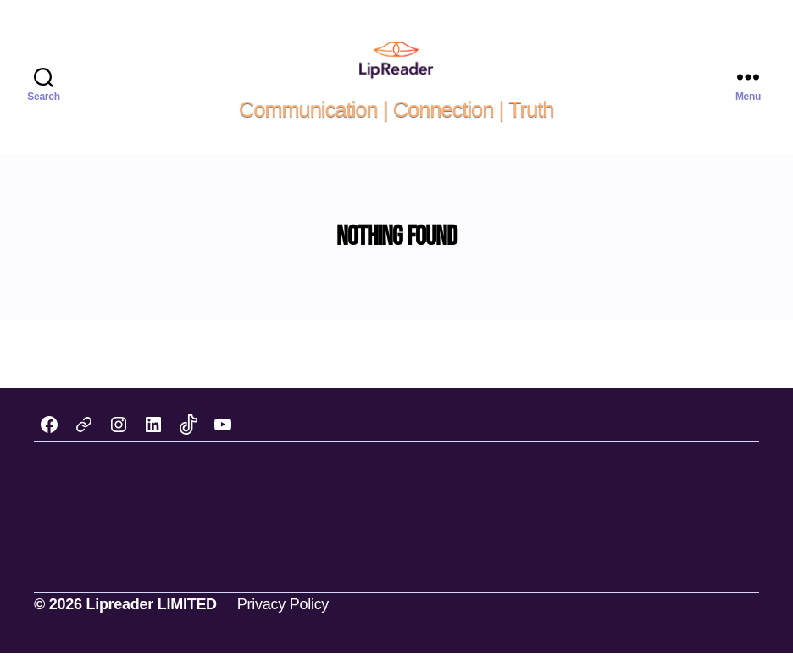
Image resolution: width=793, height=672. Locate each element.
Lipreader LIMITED (151, 624)
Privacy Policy (283, 624)
